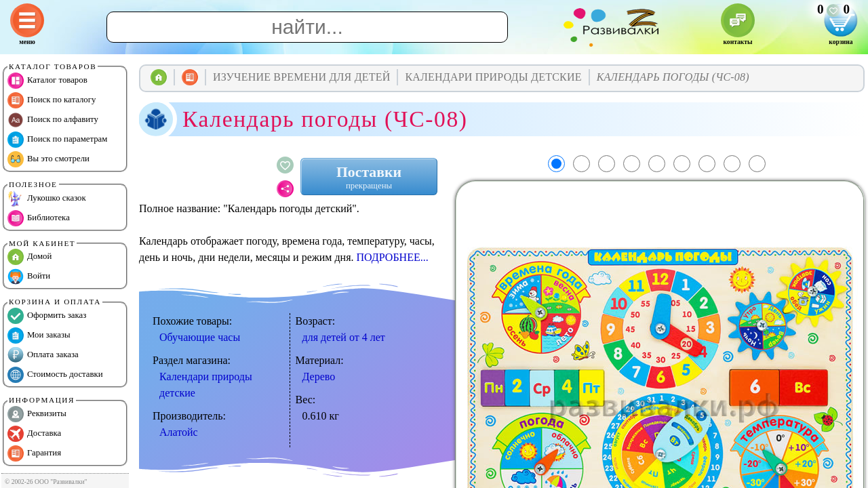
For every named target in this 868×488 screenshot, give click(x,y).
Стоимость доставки (55, 375)
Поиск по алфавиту (53, 120)
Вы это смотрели (48, 159)
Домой (29, 257)
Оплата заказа (43, 355)
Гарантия (34, 453)
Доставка (34, 434)
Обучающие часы (200, 337)
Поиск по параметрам (57, 140)
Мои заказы (39, 335)
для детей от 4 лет (344, 337)
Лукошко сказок (47, 199)
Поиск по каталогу (52, 100)
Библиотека (39, 218)
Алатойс (179, 432)
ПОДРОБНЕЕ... (393, 257)
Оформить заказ (47, 316)
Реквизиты (37, 414)
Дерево (319, 377)
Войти (29, 277)
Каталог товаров (47, 81)
